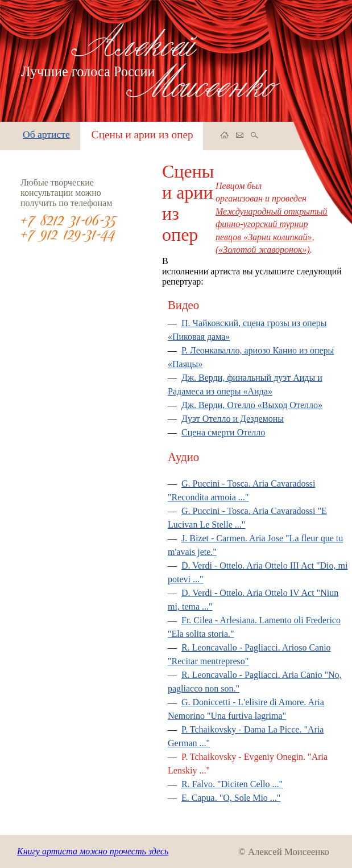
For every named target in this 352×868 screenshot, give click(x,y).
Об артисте (46, 134)
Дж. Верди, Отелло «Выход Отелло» (252, 405)
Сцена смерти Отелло (223, 432)
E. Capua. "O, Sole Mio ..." (231, 798)
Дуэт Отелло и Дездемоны (233, 419)
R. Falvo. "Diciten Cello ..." (232, 784)
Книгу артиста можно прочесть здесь (93, 851)
